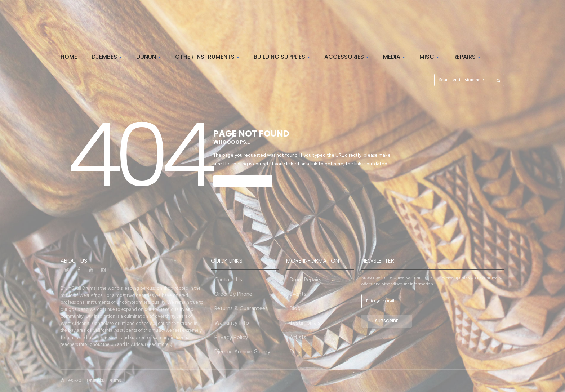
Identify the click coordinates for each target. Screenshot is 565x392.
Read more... (159, 345)
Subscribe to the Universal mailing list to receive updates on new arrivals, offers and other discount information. (432, 281)
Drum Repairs (306, 280)
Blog (295, 309)
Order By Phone (233, 294)
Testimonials (305, 323)
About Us (74, 261)
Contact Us (228, 280)
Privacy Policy (231, 338)
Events (298, 294)
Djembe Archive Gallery (242, 352)
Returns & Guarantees (241, 309)
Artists (298, 338)
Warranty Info (232, 323)
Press (296, 352)
